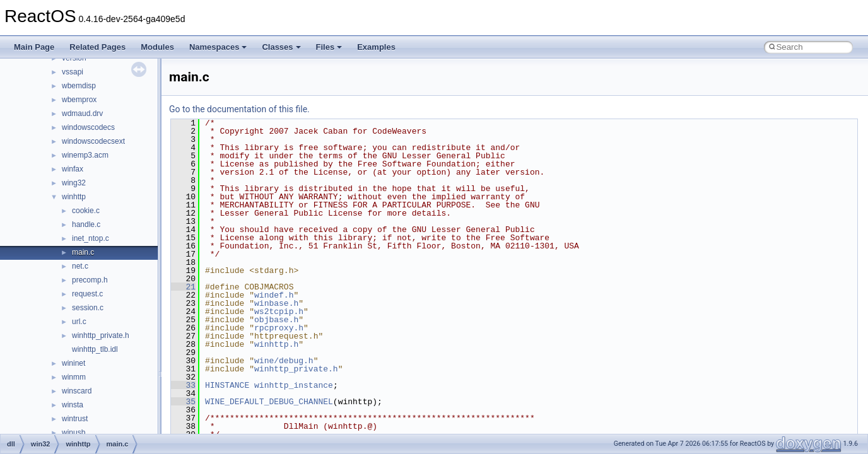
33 (183, 385)
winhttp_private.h (101, 335)
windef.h (274, 295)
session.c (88, 308)
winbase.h (276, 303)
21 (183, 287)
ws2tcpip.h (279, 311)
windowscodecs (88, 127)
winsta (73, 405)
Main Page (34, 47)
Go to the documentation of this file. (239, 109)
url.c (79, 322)
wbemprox (79, 100)
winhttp (74, 197)
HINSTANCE (227, 385)
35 (183, 402)
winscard (77, 391)
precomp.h (90, 280)
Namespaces (218, 47)
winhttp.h (276, 344)
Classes (281, 47)
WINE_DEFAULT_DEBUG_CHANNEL (269, 402)
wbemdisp (79, 86)
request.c (87, 294)
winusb (73, 433)
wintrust (75, 419)
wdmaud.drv (82, 113)
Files (329, 47)
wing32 (74, 183)
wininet (73, 363)
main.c (83, 252)
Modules (157, 47)
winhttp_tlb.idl (95, 349)
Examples (376, 47)
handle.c (86, 224)
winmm (74, 377)
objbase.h (276, 320)
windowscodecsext (93, 141)
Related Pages (97, 47)
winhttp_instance (294, 385)
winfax (73, 169)
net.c (80, 266)
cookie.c (86, 211)
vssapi (73, 72)
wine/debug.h (284, 361)
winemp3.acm (85, 155)
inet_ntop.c (91, 238)
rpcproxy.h (279, 328)
